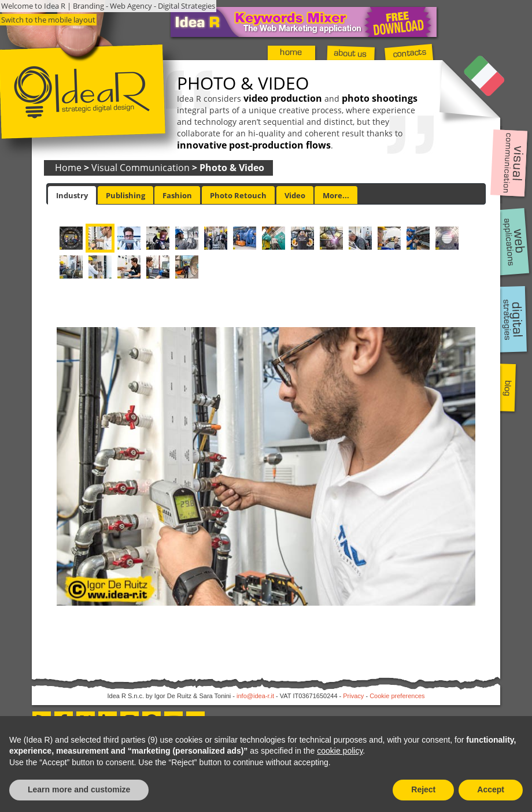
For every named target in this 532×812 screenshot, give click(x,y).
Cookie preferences (397, 696)
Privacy (353, 696)
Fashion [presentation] (177, 195)
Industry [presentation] (72, 195)
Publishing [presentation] (125, 195)
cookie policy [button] (340, 751)
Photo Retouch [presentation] (238, 195)
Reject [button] (423, 789)
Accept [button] (491, 789)
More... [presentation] (336, 195)
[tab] (72, 195)
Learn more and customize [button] (79, 789)
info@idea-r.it (255, 696)
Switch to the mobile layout (48, 20)
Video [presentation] (295, 195)
